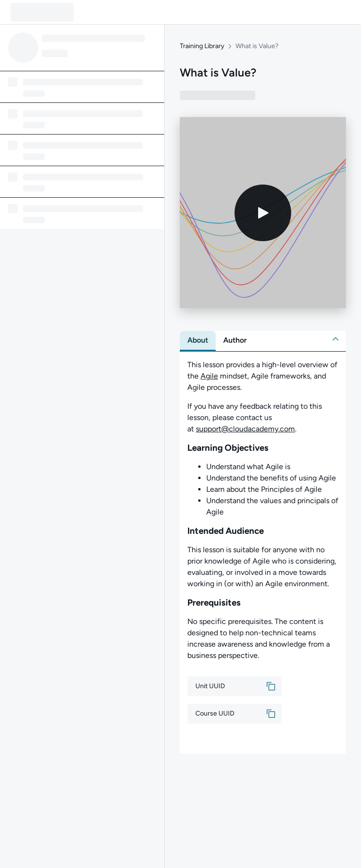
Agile (209, 376)
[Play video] (263, 213)
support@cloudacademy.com (245, 429)
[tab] (198, 340)
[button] (336, 339)
